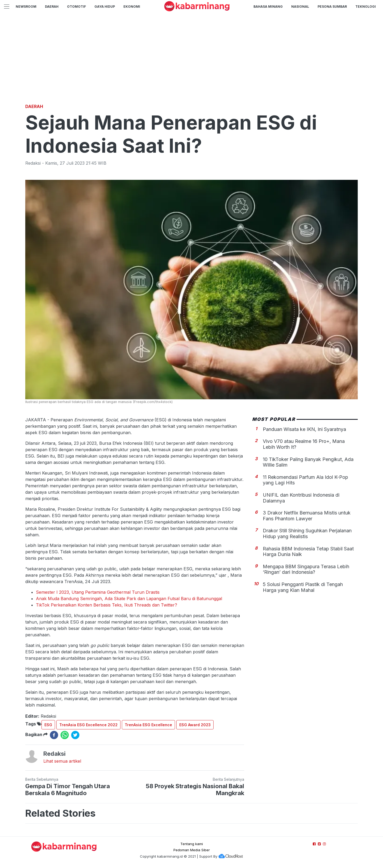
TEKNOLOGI (366, 7)
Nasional (300, 7)
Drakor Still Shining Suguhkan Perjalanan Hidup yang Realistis (307, 533)
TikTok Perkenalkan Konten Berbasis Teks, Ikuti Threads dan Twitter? (107, 605)
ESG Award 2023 (195, 725)
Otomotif (76, 7)
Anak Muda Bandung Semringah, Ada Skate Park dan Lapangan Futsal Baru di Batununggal (129, 599)
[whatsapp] (65, 735)
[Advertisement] (191, 63)
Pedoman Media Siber (192, 850)
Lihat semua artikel (62, 761)
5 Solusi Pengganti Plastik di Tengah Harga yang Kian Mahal (303, 587)
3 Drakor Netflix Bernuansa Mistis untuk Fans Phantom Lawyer (307, 516)
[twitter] (75, 735)
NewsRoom (26, 7)
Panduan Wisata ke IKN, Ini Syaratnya (304, 429)
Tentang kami (192, 844)
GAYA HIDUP (105, 7)
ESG (48, 725)
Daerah (52, 7)
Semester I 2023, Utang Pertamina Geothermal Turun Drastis (98, 592)
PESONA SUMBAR (332, 7)
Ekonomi (132, 7)
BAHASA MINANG (268, 7)
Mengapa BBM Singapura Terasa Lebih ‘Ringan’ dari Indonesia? (306, 569)
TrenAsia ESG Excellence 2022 (88, 725)
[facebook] (54, 735)
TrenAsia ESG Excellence (148, 725)
